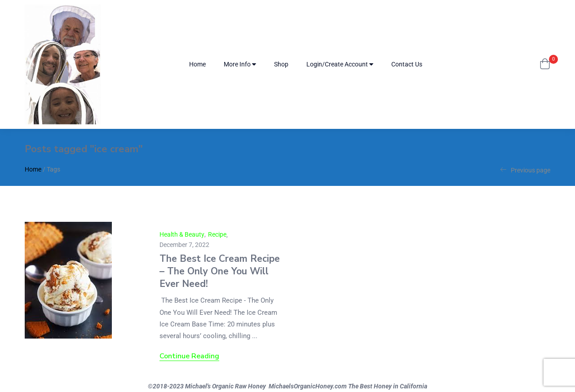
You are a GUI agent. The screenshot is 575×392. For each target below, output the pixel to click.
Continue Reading (189, 356)
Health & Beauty (182, 234)
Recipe (217, 234)
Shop (281, 64)
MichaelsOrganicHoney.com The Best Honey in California (348, 386)
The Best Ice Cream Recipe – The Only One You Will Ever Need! (220, 271)
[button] (545, 65)
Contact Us (407, 64)
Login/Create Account (340, 64)
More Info (240, 64)
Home (197, 64)
